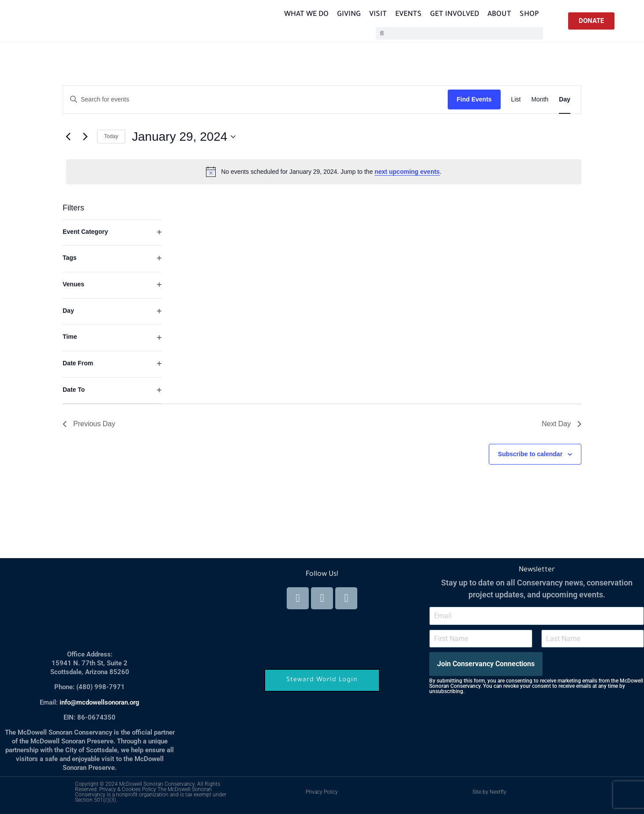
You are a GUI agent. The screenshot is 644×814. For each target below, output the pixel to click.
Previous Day (89, 424)
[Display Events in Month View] (540, 99)
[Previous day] (68, 137)
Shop (529, 15)
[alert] (324, 172)
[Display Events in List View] (516, 99)
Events (408, 15)
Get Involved (455, 15)
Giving (349, 15)
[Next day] (85, 137)
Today (111, 136)
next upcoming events (407, 172)
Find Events (474, 99)
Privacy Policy (322, 792)
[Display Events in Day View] (565, 99)
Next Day (562, 424)
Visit (378, 15)
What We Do (306, 15)
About (499, 15)
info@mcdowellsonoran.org (99, 702)
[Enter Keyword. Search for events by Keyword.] (255, 99)
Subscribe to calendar (530, 454)
